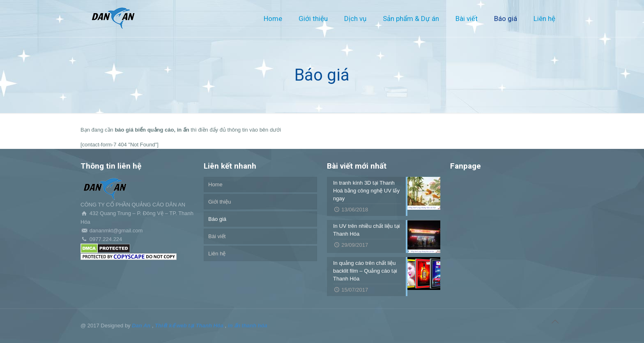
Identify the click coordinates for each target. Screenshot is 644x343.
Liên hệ (217, 254)
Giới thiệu (220, 202)
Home (215, 184)
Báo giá (217, 219)
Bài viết (217, 236)
